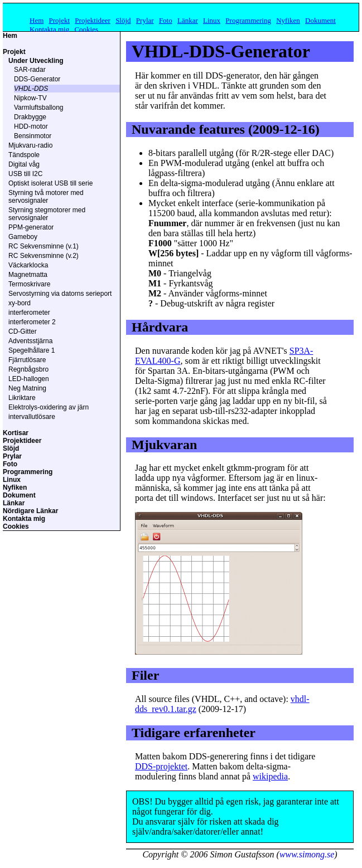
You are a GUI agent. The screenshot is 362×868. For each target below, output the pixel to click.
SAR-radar (30, 70)
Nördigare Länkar (30, 511)
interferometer (29, 313)
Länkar (188, 20)
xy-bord (20, 303)
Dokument (320, 20)
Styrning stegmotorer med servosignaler (47, 214)
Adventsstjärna (30, 341)
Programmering (248, 20)
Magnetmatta (28, 275)
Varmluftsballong (39, 108)
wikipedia (270, 776)
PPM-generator (31, 227)
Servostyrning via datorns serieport (60, 294)
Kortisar (16, 433)
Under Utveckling (36, 61)
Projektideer (93, 20)
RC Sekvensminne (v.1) (44, 246)
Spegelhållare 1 (32, 350)
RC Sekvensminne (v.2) (44, 256)
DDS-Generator (37, 79)
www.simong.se (307, 854)
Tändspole (24, 155)
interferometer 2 (32, 322)
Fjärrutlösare (27, 360)
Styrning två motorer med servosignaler (46, 197)
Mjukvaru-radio (30, 145)
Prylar (145, 20)
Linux (212, 20)
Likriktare (22, 398)
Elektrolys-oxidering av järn (49, 407)
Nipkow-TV (30, 98)
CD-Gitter (23, 331)
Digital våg (24, 164)
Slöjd (123, 20)
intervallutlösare (32, 417)
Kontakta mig (49, 29)
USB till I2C (25, 174)
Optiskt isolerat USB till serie (50, 183)
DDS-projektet (161, 766)
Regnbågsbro (28, 369)
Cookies (86, 29)
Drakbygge (30, 117)
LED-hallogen (29, 379)
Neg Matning (27, 388)
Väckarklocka (28, 265)
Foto (166, 20)
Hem (37, 20)
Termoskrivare (29, 284)
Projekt (60, 20)
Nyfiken (288, 20)
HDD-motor (31, 126)
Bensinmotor (33, 136)
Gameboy (23, 237)
